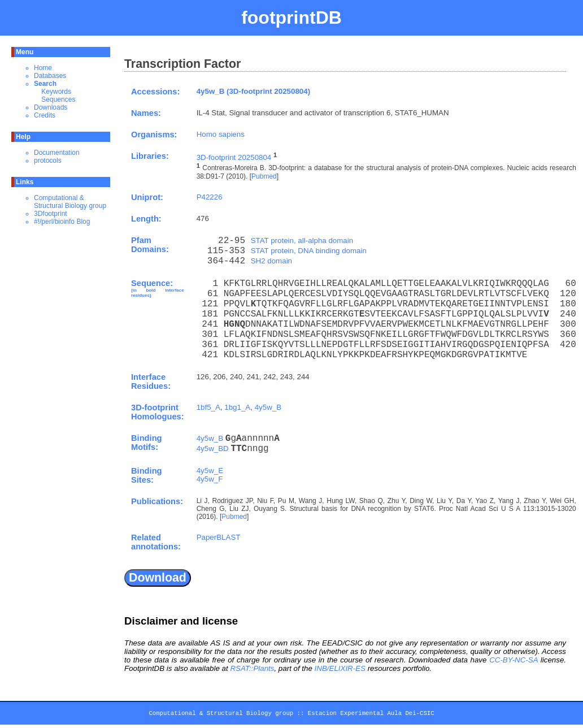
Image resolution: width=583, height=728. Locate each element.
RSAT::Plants (252, 668)
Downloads (51, 107)
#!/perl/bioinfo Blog (62, 222)
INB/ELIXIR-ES (340, 668)
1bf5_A (208, 407)
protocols (48, 161)
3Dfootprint (51, 214)
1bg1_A (237, 407)
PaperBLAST (219, 537)
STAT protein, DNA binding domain (309, 251)
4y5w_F (210, 479)
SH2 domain (271, 261)
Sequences (58, 99)
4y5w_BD (213, 448)
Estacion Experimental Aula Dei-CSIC (371, 715)
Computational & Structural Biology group (70, 202)
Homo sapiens (221, 134)
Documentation (57, 153)
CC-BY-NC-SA (514, 660)
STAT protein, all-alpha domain (302, 240)
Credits (45, 115)
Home (43, 68)
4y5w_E (210, 471)
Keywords (56, 92)
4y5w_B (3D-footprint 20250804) (253, 91)
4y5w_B (268, 407)
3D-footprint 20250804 (234, 157)
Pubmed (264, 176)
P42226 (210, 197)
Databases (50, 76)
